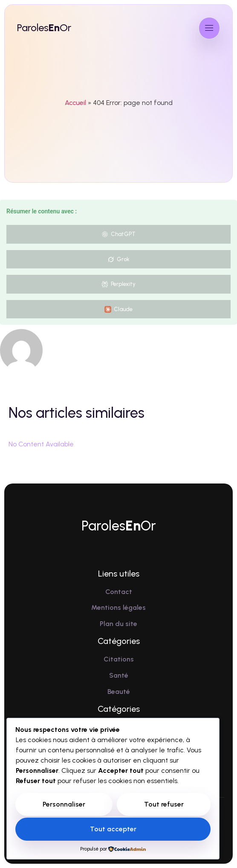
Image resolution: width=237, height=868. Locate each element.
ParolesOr (44, 28)
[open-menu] (209, 28)
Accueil (75, 103)
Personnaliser (64, 804)
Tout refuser (164, 804)
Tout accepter (113, 829)
